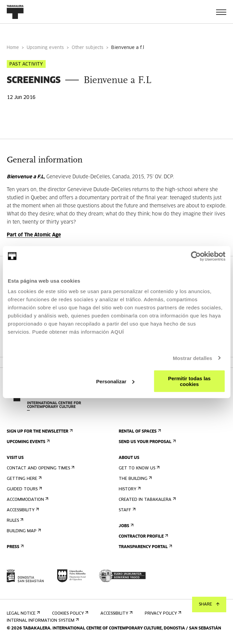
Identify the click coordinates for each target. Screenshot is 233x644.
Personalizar (115, 381)
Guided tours (24, 489)
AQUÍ (117, 332)
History (129, 489)
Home (13, 48)
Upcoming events (45, 48)
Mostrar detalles (193, 358)
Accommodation (27, 500)
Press (15, 547)
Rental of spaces (139, 431)
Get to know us (138, 468)
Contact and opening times (40, 468)
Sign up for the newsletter (39, 431)
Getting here (24, 479)
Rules (14, 521)
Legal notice (23, 613)
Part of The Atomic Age (34, 235)
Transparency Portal (145, 547)
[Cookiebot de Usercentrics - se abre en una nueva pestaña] (196, 256)
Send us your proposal (147, 442)
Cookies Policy (69, 613)
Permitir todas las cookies (189, 381)
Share (209, 604)
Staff (126, 510)
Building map (23, 531)
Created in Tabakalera (147, 500)
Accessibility (22, 510)
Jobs (125, 526)
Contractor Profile (143, 536)
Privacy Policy (162, 613)
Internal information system (42, 621)
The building (135, 479)
